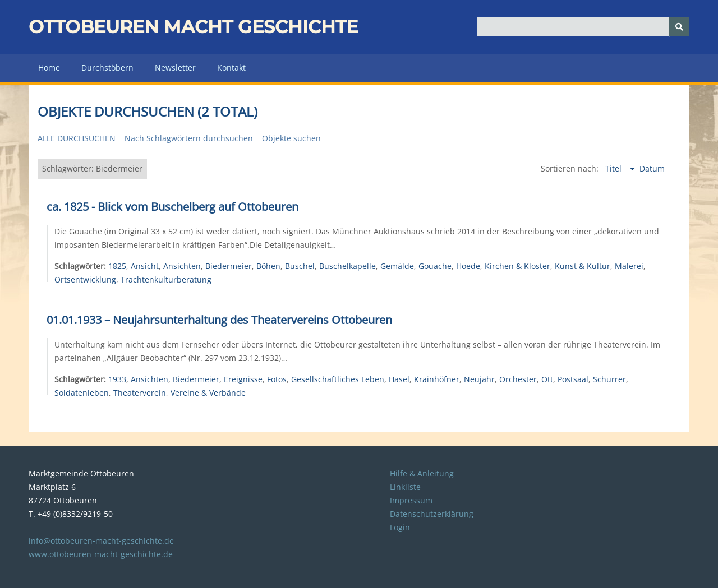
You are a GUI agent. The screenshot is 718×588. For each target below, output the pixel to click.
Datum (652, 168)
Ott (547, 379)
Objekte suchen (291, 138)
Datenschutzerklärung (432, 514)
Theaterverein (140, 393)
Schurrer (609, 379)
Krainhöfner (437, 379)
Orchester (518, 379)
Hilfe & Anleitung (422, 473)
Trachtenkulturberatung (166, 279)
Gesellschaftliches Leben (338, 379)
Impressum (411, 500)
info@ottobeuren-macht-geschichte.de (101, 541)
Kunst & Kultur (583, 266)
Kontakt (231, 68)
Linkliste (405, 487)
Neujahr (479, 379)
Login (400, 527)
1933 (117, 379)
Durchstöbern (107, 68)
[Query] (583, 27)
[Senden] (679, 27)
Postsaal (573, 379)
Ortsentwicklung (85, 279)
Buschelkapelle (348, 266)
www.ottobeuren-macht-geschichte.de (101, 554)
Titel (615, 168)
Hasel (399, 379)
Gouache (435, 266)
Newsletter (175, 68)
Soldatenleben (82, 393)
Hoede (468, 266)
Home (49, 68)
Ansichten (182, 266)
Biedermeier (229, 266)
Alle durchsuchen (77, 138)
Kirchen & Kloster (517, 266)
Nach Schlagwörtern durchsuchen (189, 138)
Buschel (300, 266)
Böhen (268, 266)
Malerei (629, 266)
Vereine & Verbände (208, 393)
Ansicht (145, 266)
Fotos (277, 379)
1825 (117, 266)
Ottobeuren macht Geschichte (193, 27)
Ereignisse (243, 379)
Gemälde (397, 266)
